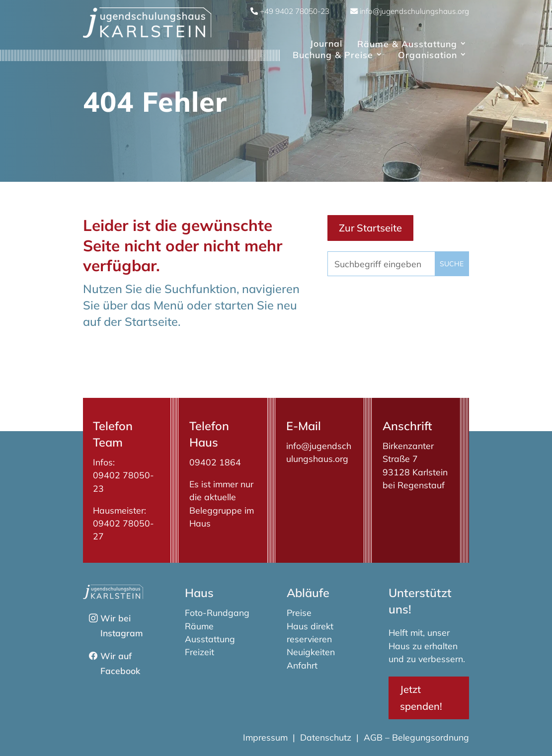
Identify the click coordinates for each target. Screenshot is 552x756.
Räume (199, 626)
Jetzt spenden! (421, 698)
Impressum (267, 737)
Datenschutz (326, 737)
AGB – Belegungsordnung (416, 737)
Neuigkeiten (311, 652)
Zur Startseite (370, 228)
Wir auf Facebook (120, 663)
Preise (299, 612)
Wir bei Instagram (122, 625)
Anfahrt (302, 665)
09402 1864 (215, 462)
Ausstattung (210, 639)
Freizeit (199, 652)
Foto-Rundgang (217, 612)
